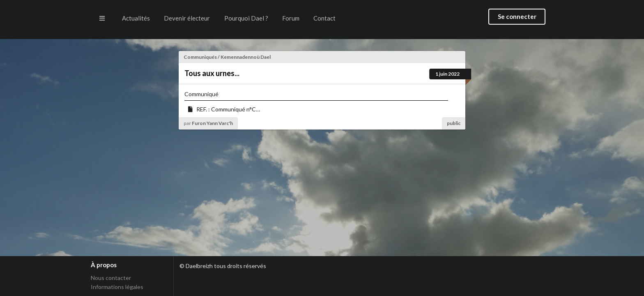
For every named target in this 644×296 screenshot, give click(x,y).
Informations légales (117, 287)
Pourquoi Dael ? (246, 18)
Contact (324, 18)
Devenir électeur (187, 18)
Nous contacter (111, 278)
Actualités (136, 18)
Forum (291, 18)
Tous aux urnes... (212, 73)
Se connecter (517, 16)
